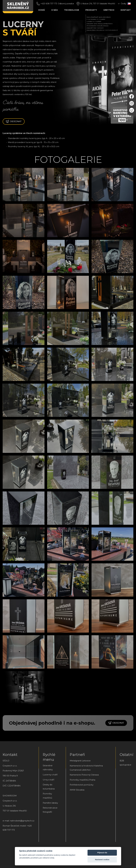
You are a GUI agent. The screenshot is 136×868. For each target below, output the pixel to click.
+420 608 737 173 (49, 4)
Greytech (109, 10)
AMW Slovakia (77, 790)
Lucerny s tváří (50, 775)
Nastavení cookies (102, 860)
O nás (55, 10)
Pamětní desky (50, 803)
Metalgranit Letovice (80, 761)
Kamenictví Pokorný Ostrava (84, 775)
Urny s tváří (48, 780)
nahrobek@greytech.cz (22, 821)
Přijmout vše (102, 853)
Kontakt (126, 10)
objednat (14, 121)
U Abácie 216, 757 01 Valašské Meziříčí (98, 4)
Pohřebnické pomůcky (82, 785)
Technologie (72, 10)
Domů (42, 10)
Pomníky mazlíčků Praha (82, 780)
